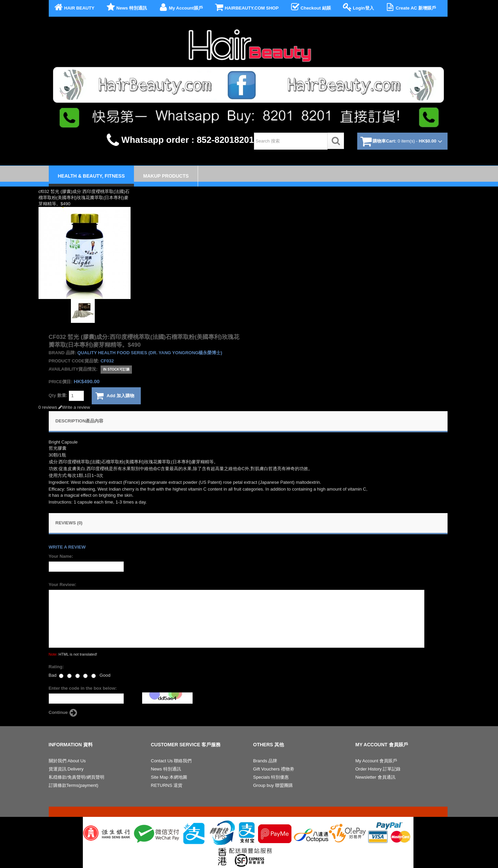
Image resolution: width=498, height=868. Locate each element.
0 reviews (48, 407)
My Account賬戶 (180, 7)
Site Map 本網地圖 (169, 777)
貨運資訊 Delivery (66, 769)
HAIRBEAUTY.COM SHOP (246, 7)
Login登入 (358, 7)
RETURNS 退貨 (167, 785)
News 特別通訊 (126, 7)
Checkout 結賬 (310, 7)
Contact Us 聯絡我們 (171, 761)
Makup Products (166, 176)
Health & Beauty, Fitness (92, 176)
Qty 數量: (66, 396)
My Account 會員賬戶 (376, 761)
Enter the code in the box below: (83, 688)
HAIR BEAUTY (74, 7)
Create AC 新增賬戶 (410, 7)
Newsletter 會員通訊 (375, 777)
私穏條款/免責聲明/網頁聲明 (77, 777)
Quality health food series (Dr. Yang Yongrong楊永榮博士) (150, 353)
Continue (64, 713)
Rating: (56, 667)
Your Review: (63, 585)
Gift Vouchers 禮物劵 (274, 769)
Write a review (74, 407)
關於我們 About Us (67, 761)
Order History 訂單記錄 (378, 769)
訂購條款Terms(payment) (74, 785)
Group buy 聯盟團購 (273, 785)
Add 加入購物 (115, 396)
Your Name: (61, 556)
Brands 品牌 (265, 761)
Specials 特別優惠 (271, 777)
